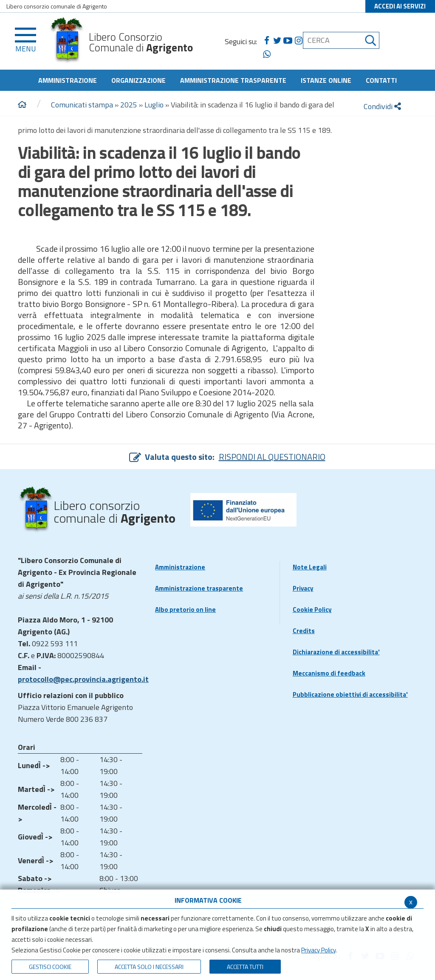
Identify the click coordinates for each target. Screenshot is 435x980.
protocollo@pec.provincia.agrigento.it (83, 679)
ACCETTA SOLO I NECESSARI (149, 967)
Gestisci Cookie (50, 967)
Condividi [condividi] (382, 106)
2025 (129, 105)
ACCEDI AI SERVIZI (400, 6)
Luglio (154, 105)
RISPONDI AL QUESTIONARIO (272, 457)
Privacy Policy (318, 950)
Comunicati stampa (82, 105)
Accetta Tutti (245, 967)
